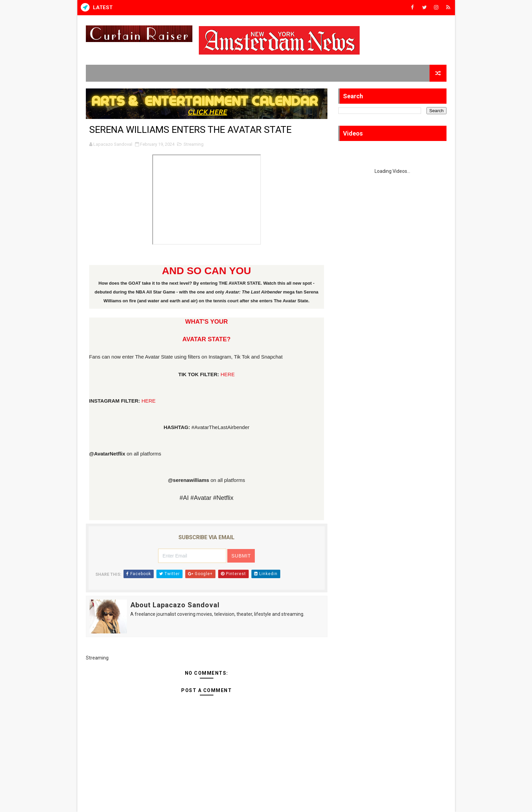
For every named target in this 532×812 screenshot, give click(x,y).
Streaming (194, 144)
